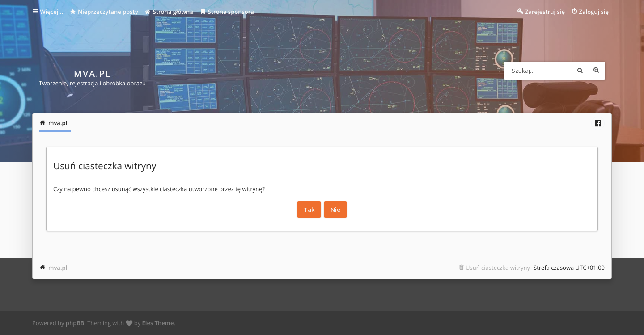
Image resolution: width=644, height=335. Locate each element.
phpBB (75, 323)
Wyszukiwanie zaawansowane (596, 71)
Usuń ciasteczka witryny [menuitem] (498, 268)
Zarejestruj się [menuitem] (545, 12)
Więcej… (52, 12)
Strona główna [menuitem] (169, 12)
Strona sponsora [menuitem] (227, 12)
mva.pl (58, 268)
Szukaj (580, 71)
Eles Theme (158, 323)
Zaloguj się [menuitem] (594, 12)
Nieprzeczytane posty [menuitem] (104, 12)
